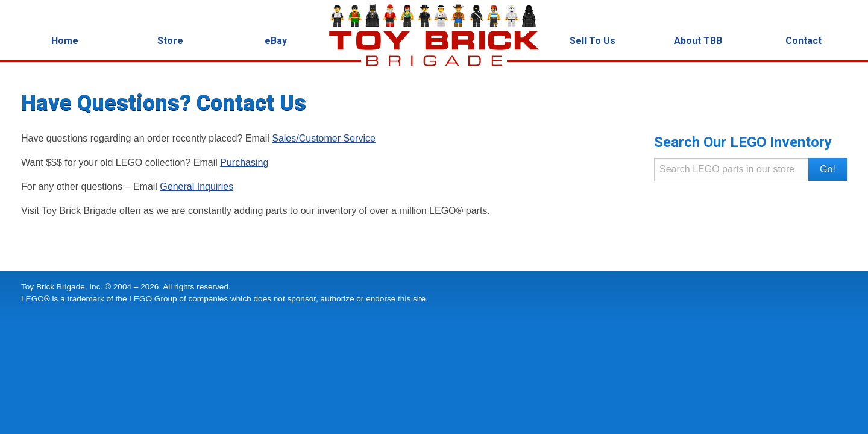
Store (170, 41)
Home (65, 41)
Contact (804, 41)
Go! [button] (828, 169)
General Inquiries (197, 187)
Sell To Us (593, 41)
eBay (276, 41)
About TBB (698, 41)
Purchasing (244, 162)
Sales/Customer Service (324, 138)
